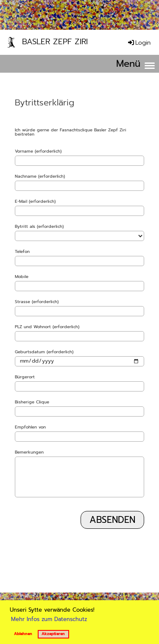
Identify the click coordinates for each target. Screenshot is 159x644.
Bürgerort (25, 377)
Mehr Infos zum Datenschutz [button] (49, 619)
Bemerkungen (29, 452)
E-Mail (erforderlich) (35, 201)
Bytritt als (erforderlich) (39, 227)
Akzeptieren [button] (53, 634)
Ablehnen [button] (23, 634)
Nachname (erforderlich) (40, 176)
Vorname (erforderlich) (38, 151)
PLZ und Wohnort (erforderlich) (47, 327)
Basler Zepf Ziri (55, 42)
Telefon (22, 252)
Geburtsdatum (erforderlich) (44, 352)
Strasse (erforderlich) (37, 302)
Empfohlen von (30, 427)
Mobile (22, 277)
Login (139, 43)
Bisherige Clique (32, 402)
